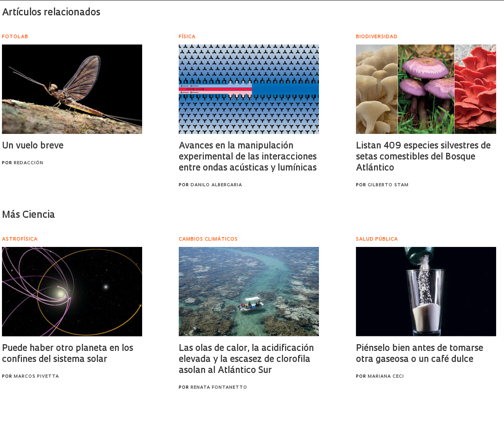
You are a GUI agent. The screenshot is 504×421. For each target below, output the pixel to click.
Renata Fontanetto (219, 388)
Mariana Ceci (386, 377)
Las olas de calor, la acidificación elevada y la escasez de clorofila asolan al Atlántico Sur (246, 360)
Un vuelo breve (33, 146)
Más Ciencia (29, 215)
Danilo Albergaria (216, 185)
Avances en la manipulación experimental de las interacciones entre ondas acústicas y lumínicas (248, 157)
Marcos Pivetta (36, 377)
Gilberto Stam (388, 185)
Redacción (29, 163)
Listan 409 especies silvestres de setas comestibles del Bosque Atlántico (423, 157)
